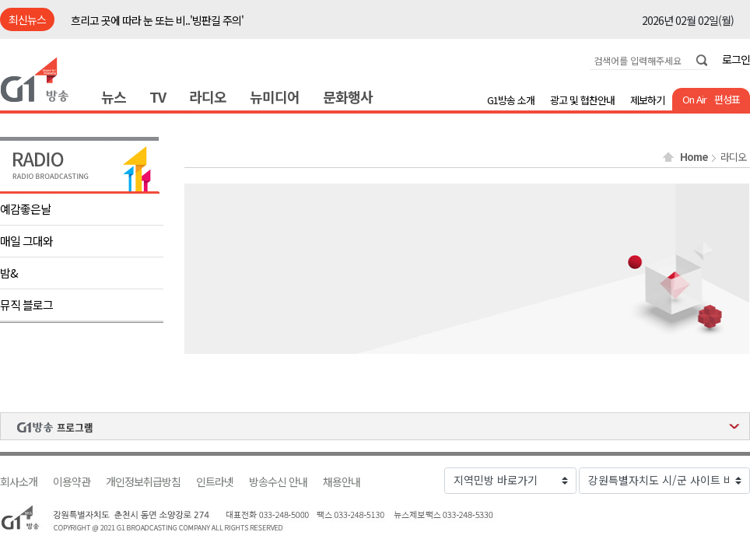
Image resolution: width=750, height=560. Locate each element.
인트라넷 (215, 482)
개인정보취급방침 (143, 482)
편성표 (727, 99)
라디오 (208, 96)
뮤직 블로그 (26, 304)
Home (694, 157)
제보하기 (647, 100)
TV (158, 96)
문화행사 (348, 96)
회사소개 (19, 482)
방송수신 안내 (278, 482)
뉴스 (114, 96)
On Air (694, 99)
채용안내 (342, 482)
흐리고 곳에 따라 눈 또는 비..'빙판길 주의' (157, 20)
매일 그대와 (26, 241)
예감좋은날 (25, 209)
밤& (9, 273)
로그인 (736, 59)
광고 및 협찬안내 (582, 100)
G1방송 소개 (511, 100)
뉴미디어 (275, 96)
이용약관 (72, 482)
